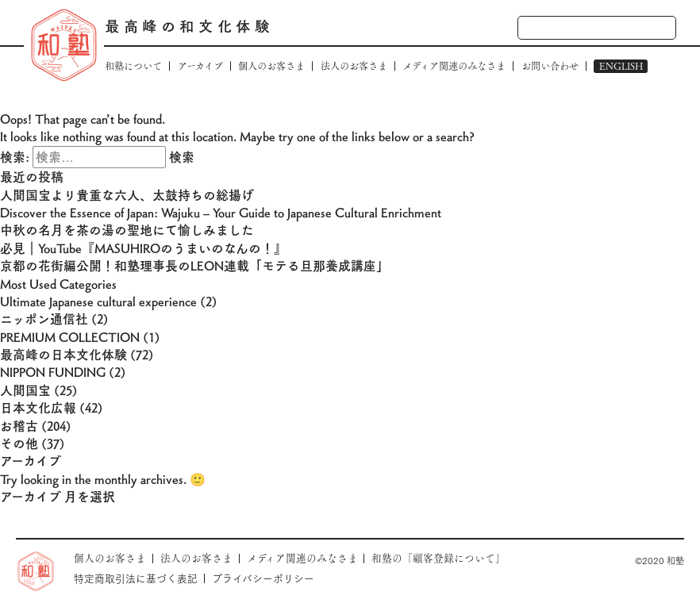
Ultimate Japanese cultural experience (98, 301)
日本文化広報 (38, 407)
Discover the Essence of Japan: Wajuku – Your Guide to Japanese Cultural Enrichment (221, 212)
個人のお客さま (271, 66)
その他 (19, 443)
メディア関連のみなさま (454, 66)
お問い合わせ (550, 66)
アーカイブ (200, 66)
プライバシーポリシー (263, 578)
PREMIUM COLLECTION (70, 337)
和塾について (133, 66)
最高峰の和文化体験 (189, 26)
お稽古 (19, 426)
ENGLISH (621, 66)
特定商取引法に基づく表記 (136, 578)
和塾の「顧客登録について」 (438, 558)
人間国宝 (25, 390)
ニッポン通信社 (44, 319)
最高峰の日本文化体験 (63, 354)
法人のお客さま (354, 66)
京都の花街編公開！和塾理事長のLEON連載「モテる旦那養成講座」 (194, 265)
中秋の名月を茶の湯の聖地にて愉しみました (127, 230)
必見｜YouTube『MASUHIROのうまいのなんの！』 (143, 248)
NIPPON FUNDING (53, 372)
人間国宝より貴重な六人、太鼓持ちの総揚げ (127, 195)
